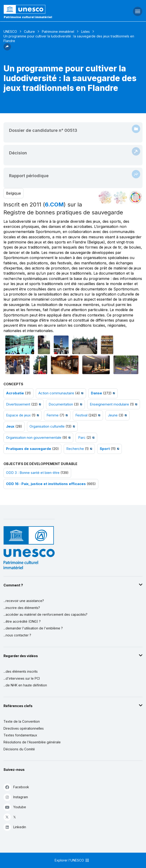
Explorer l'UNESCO (72, 860)
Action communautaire (56, 393)
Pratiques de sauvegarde (29, 449)
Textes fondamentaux (20, 735)
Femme (53, 415)
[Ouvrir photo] (20, 345)
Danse (96, 393)
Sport (105, 449)
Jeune (113, 415)
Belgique (13, 193)
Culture (29, 32)
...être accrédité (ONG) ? (22, 621)
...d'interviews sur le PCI (22, 678)
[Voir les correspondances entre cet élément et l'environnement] (120, 197)
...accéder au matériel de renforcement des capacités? (45, 614)
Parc (82, 438)
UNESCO (10, 32)
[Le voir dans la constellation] (105, 197)
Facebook (16, 787)
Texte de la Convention (22, 721)
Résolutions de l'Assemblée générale (32, 742)
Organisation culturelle (47, 426)
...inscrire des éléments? (22, 608)
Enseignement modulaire (109, 404)
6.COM (54, 205)
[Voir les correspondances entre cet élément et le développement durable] (136, 197)
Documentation (61, 404)
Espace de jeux (18, 415)
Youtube (15, 807)
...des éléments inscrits (21, 671)
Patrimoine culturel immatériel (28, 17)
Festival (81, 415)
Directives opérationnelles (24, 728)
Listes (85, 32)
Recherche (75, 449)
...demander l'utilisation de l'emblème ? (33, 628)
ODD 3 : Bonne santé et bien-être (33, 473)
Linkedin (15, 827)
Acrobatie (15, 393)
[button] (7, 49)
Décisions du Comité (19, 749)
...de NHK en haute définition (25, 685)
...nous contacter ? (17, 635)
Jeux (10, 426)
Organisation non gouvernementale (34, 438)
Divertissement (18, 404)
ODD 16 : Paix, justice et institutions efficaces (46, 484)
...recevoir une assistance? (24, 601)
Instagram (16, 797)
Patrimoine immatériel (58, 32)
